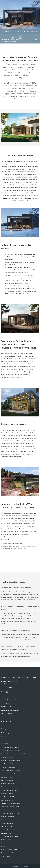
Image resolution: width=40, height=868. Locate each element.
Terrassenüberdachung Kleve (9, 836)
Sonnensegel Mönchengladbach (10, 807)
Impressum (15, 866)
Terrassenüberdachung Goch (9, 823)
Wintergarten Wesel (7, 793)
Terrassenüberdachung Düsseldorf (11, 770)
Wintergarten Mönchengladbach (10, 761)
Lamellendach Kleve (7, 833)
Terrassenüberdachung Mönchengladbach (13, 754)
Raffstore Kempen (6, 843)
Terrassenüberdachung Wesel (9, 790)
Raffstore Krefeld (6, 846)
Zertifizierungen (6, 733)
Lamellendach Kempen (7, 777)
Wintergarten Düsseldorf (8, 767)
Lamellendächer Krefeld (8, 797)
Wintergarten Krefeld (7, 757)
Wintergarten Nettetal (7, 817)
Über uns (4, 725)
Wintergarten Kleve (7, 840)
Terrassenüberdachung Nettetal (10, 813)
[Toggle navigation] (36, 39)
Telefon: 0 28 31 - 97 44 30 (12, 32)
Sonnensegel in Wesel (20, 549)
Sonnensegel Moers (6, 827)
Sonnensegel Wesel (6, 787)
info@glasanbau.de (8, 692)
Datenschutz (24, 866)
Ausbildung (4, 737)
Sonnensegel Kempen (7, 780)
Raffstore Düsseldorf (7, 853)
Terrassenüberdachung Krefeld (10, 751)
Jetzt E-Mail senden (31, 32)
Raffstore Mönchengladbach (9, 850)
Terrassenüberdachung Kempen (10, 747)
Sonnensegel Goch (6, 820)
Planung (23, 534)
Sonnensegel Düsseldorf (8, 774)
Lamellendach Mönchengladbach (10, 803)
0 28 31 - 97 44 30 (8, 688)
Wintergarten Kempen (7, 784)
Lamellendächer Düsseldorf (9, 810)
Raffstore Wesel (5, 856)
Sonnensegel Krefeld (7, 800)
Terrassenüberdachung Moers (9, 830)
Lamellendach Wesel (7, 764)
